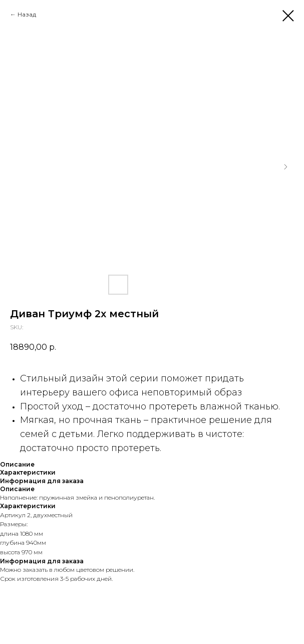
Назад (27, 14)
